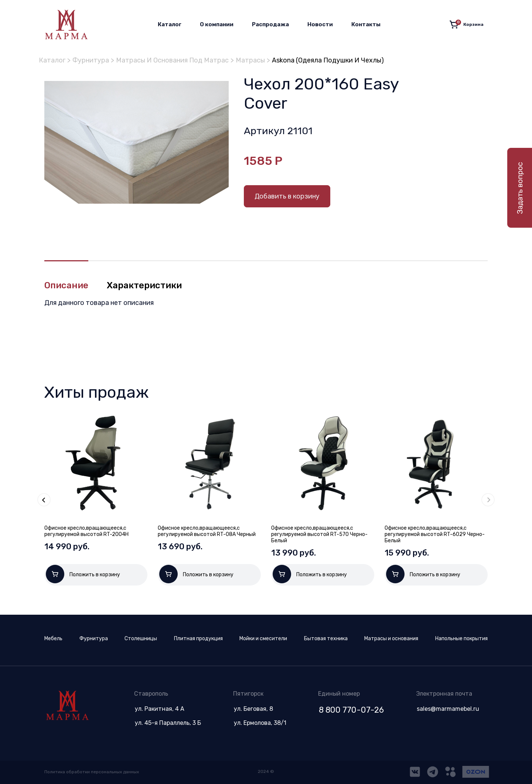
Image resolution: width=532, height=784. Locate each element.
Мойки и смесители (263, 639)
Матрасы (250, 60)
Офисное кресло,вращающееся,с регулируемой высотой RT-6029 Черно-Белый (435, 534)
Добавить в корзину (287, 196)
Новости (320, 24)
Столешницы (141, 639)
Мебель (53, 639)
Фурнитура (91, 60)
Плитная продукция (198, 639)
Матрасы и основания (391, 639)
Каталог (170, 24)
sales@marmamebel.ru (448, 709)
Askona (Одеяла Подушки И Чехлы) (328, 60)
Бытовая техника (326, 639)
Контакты (366, 24)
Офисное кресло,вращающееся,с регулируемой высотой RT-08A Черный (207, 531)
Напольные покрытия (461, 639)
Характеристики (144, 285)
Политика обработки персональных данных (92, 772)
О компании (217, 24)
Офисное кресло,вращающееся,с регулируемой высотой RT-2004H (86, 531)
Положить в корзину (83, 574)
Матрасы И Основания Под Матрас (172, 60)
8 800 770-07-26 (351, 710)
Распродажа (270, 24)
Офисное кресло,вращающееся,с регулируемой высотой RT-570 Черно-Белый (319, 534)
